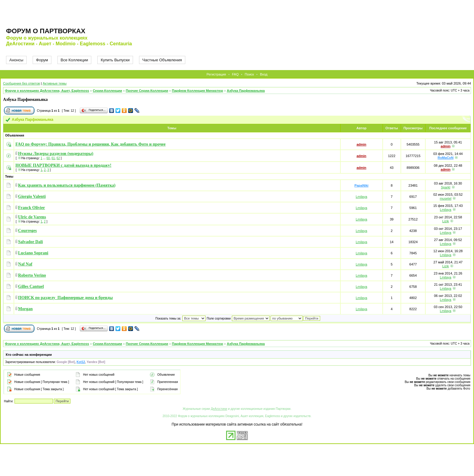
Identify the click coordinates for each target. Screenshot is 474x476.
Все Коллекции (75, 60)
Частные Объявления (162, 60)
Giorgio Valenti (32, 196)
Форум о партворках (46, 31)
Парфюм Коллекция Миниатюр (198, 91)
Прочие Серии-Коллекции (147, 91)
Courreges (28, 231)
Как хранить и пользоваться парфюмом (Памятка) (67, 185)
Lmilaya (362, 197)
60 (48, 158)
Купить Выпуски (115, 60)
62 (58, 158)
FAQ (235, 74)
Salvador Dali (31, 242)
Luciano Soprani (33, 253)
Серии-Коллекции (107, 91)
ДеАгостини (219, 409)
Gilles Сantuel (31, 286)
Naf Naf (25, 264)
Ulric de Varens (32, 217)
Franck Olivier (32, 208)
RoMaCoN (446, 158)
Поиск (249, 74)
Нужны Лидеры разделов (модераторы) (56, 154)
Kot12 (81, 362)
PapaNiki (361, 185)
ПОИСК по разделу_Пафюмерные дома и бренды (65, 298)
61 (53, 158)
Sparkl (445, 187)
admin (361, 144)
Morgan (25, 309)
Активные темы (55, 83)
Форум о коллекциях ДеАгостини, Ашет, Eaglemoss (47, 91)
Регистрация (216, 74)
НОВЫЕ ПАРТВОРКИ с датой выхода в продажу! (63, 165)
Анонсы (16, 60)
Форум (42, 60)
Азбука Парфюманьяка (246, 91)
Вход (264, 74)
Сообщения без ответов (21, 83)
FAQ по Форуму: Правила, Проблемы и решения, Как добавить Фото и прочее (91, 144)
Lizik (446, 221)
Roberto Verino (32, 275)
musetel (446, 198)
